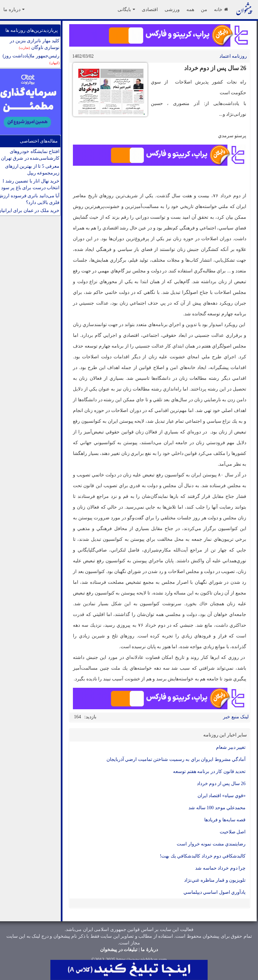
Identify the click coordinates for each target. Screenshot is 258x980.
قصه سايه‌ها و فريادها (225, 820)
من (204, 9)
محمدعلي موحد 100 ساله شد (217, 808)
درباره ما (14, 9)
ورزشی (172, 9)
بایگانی (126, 9)
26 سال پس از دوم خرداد (221, 784)
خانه (221, 9)
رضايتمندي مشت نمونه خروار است (211, 844)
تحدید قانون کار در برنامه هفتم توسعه (209, 771)
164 (77, 717)
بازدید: (90, 717)
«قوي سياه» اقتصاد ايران (222, 796)
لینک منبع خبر (236, 717)
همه (190, 9)
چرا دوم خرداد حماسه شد (220, 868)
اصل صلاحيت (233, 832)
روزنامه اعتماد (233, 56)
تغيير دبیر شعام (231, 747)
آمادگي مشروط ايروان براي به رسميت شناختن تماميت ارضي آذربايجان (176, 759)
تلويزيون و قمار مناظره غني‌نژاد (215, 880)
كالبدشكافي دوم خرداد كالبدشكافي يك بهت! (203, 856)
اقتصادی (150, 9)
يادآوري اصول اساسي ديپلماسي (215, 892)
